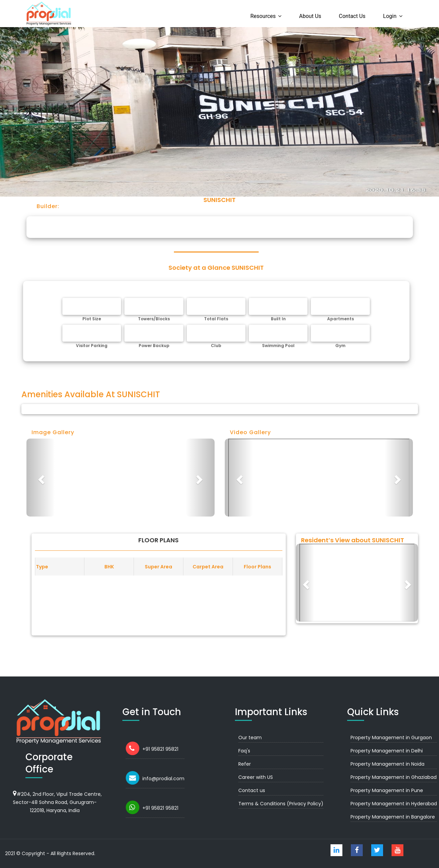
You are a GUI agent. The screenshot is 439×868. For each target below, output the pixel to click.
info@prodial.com (163, 779)
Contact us (352, 16)
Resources (263, 16)
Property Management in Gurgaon (391, 738)
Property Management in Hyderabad (394, 804)
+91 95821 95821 (160, 749)
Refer (245, 764)
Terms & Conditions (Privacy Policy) (281, 804)
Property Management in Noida (387, 764)
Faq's (244, 751)
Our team (250, 738)
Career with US (256, 777)
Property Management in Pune (387, 790)
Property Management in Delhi (387, 751)
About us (310, 16)
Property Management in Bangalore (393, 817)
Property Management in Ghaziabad (394, 777)
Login (390, 16)
